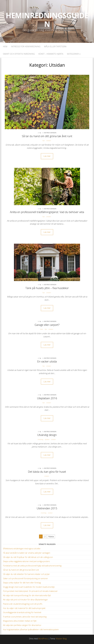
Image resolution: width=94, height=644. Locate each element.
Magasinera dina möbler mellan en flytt (20, 621)
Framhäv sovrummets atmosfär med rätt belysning (25, 617)
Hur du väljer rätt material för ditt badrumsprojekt (24, 608)
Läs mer (47, 156)
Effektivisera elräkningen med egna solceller (22, 549)
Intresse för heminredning (26, 46)
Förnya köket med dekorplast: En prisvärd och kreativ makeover (30, 591)
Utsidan (48, 141)
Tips (43, 141)
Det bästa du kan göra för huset (47, 472)
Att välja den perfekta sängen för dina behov (22, 625)
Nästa (51, 537)
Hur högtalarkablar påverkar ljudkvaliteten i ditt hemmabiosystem (31, 629)
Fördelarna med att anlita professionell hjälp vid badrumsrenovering (32, 566)
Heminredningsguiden (47, 20)
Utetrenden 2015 (47, 508)
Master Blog (61, 639)
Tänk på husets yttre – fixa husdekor (47, 288)
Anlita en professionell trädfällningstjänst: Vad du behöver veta (47, 212)
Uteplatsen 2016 (47, 398)
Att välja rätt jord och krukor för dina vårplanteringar (25, 600)
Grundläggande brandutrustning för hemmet (22, 612)
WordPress (43, 639)
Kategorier (74, 54)
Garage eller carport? (47, 325)
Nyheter (47, 439)
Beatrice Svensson (50, 133)
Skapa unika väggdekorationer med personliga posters (26, 561)
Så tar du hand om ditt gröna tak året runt (47, 136)
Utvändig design (47, 435)
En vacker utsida (47, 361)
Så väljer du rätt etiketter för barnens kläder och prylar (26, 574)
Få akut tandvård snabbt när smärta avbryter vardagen (27, 553)
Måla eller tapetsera (55, 46)
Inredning (40, 439)
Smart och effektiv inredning (19, 54)
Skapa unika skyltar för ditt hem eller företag (22, 583)
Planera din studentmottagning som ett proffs (23, 604)
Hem (5, 46)
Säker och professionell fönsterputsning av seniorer (25, 578)
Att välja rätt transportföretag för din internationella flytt (27, 595)
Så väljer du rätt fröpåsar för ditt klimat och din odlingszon (28, 557)
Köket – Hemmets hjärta (51, 54)
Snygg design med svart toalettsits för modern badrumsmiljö (29, 587)
